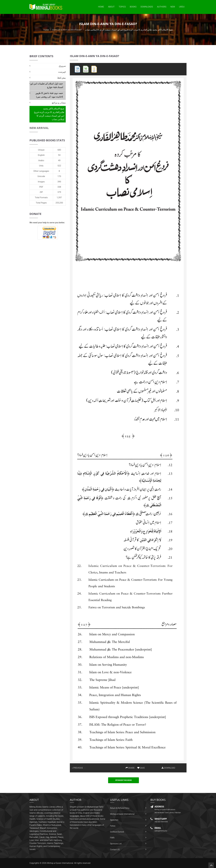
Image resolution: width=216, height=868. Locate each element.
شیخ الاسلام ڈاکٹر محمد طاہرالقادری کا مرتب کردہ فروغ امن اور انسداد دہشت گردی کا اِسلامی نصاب (49, 114)
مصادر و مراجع (59, 103)
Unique (41, 150)
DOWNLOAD (168, 768)
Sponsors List (116, 844)
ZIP (41, 192)
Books (133, 7)
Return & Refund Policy (120, 808)
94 (59, 155)
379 (59, 192)
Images (41, 182)
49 (59, 160)
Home (101, 7)
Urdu (182, 7)
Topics (122, 7)
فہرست (62, 72)
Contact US (115, 850)
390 (59, 182)
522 (59, 166)
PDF (41, 187)
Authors (162, 7)
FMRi (112, 838)
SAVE (141, 768)
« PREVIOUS (77, 768)
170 (59, 176)
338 (59, 187)
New (173, 7)
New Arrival (39, 128)
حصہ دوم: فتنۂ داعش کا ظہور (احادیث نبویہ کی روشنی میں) (49, 95)
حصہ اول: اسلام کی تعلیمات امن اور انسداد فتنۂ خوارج (46, 85)
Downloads (147, 7)
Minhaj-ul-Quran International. (60, 863)
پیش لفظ (62, 78)
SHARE (130, 768)
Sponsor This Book (124, 780)
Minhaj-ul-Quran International (122, 814)
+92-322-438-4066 (161, 822)
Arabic (41, 160)
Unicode (41, 176)
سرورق (62, 66)
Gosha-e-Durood (117, 832)
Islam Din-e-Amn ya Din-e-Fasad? (67, 30)
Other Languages (41, 171)
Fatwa (113, 826)
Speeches (114, 820)
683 (59, 150)
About (111, 7)
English (41, 155)
